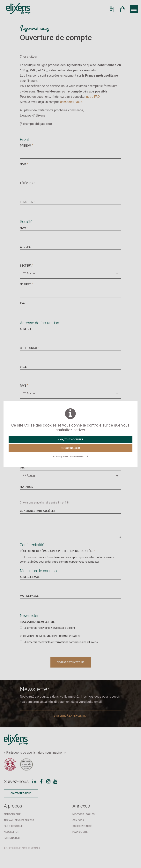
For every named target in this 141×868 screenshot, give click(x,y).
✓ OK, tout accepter (70, 440)
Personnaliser (70, 448)
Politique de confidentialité (70, 457)
